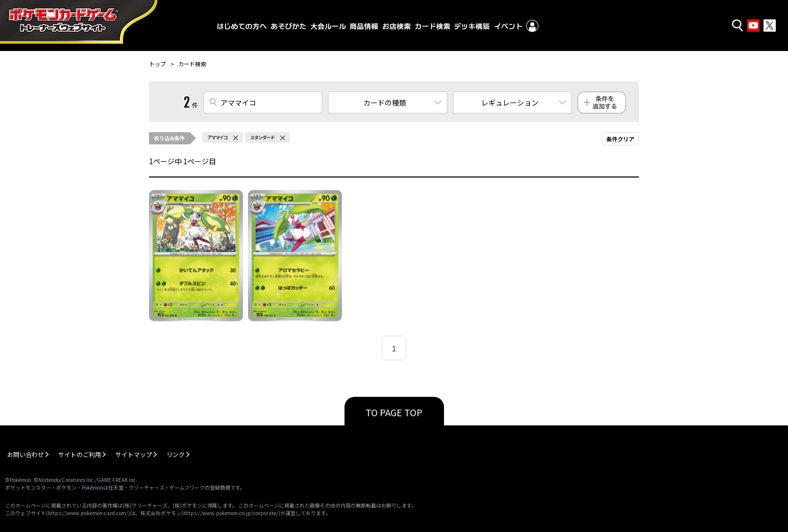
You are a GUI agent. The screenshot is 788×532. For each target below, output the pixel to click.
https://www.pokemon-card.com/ (88, 513)
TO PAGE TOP (394, 412)
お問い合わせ (26, 454)
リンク (176, 454)
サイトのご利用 (80, 454)
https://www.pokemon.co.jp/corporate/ (231, 513)
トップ (157, 64)
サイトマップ (134, 454)
